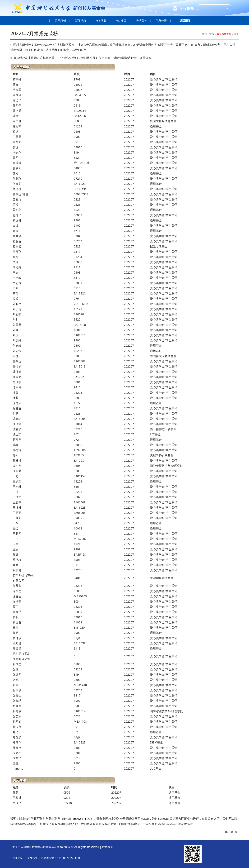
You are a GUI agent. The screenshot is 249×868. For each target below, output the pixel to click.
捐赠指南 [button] (141, 21)
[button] (185, 21)
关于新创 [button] (60, 21)
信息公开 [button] (161, 21)
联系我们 (108, 847)
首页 (212, 34)
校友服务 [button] (101, 21)
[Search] (212, 8)
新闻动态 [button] (81, 21)
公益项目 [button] (121, 21)
